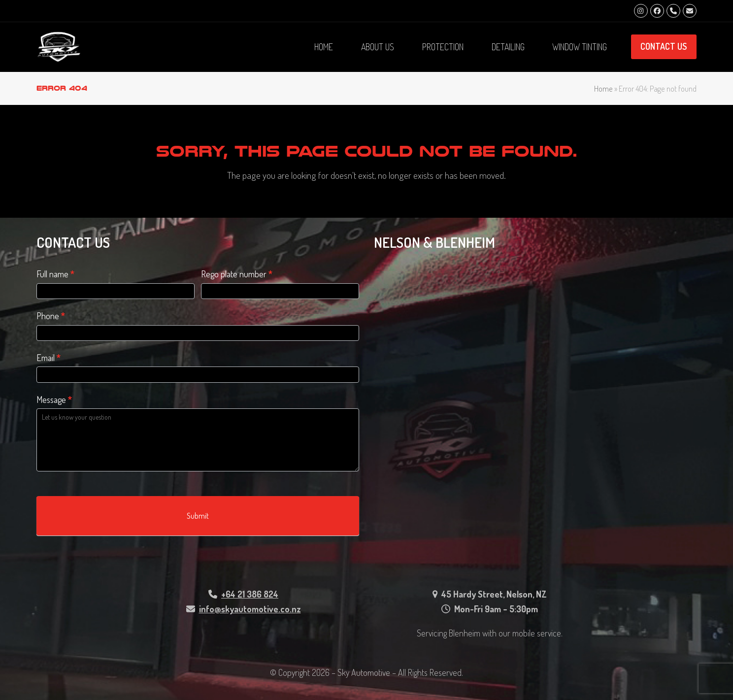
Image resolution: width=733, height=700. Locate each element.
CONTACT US (664, 46)
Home (603, 88)
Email (49, 358)
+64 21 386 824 (250, 594)
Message (54, 400)
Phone (51, 316)
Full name (55, 274)
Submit (198, 516)
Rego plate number (237, 274)
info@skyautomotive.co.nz (250, 609)
